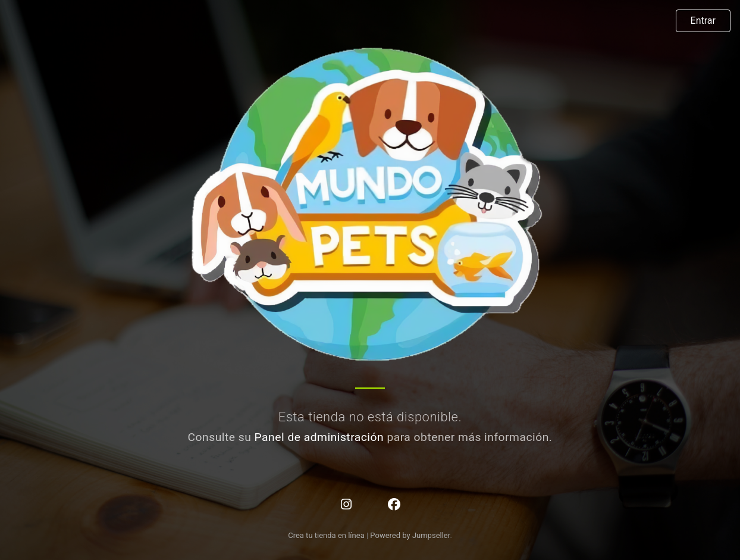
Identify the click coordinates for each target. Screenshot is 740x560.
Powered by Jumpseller (410, 535)
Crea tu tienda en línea (327, 535)
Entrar (703, 21)
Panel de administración (319, 437)
